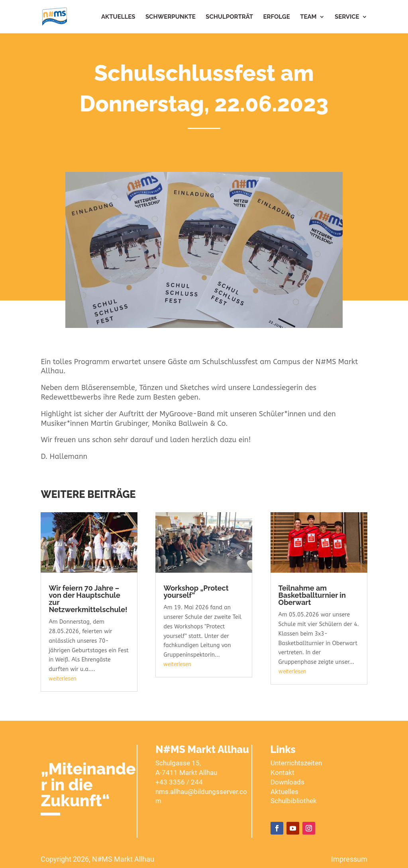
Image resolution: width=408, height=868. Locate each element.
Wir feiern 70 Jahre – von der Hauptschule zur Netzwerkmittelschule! (88, 599)
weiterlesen (63, 679)
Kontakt (282, 772)
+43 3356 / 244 (179, 782)
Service (347, 17)
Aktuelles (118, 17)
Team (308, 17)
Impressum (349, 859)
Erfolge (277, 17)
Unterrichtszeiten (296, 763)
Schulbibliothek (294, 801)
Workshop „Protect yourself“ (196, 592)
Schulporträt (229, 17)
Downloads (287, 782)
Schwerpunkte (171, 17)
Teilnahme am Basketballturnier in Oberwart (312, 595)
